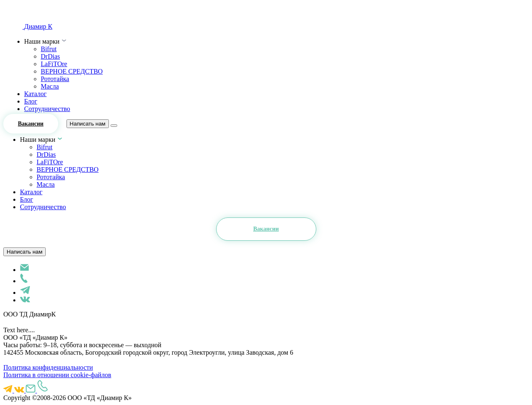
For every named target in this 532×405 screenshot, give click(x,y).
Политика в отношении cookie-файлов (57, 375)
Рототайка (55, 79)
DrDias (50, 56)
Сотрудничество (47, 109)
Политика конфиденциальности (48, 367)
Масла (50, 86)
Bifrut (49, 49)
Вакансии (31, 124)
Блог (31, 101)
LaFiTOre (54, 64)
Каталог (35, 94)
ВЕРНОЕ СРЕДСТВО (72, 71)
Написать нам (88, 124)
